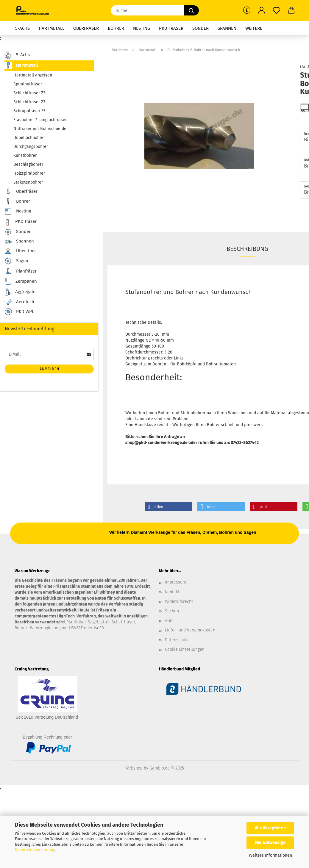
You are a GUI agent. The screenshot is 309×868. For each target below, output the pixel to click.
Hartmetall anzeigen (33, 75)
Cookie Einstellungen (185, 649)
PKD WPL (19, 312)
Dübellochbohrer (29, 138)
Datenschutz (177, 640)
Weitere (254, 28)
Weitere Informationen (270, 855)
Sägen (16, 261)
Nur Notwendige (270, 843)
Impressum (175, 582)
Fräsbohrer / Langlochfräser (40, 120)
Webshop (134, 768)
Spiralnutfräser (28, 84)
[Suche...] (191, 10)
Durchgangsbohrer (31, 147)
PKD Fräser (171, 28)
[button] (262, 10)
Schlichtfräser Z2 (29, 93)
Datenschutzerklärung (35, 850)
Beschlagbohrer (28, 164)
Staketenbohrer (28, 182)
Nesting (142, 28)
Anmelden (49, 369)
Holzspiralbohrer (29, 173)
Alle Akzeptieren (270, 828)
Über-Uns (20, 251)
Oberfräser (86, 28)
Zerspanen (21, 282)
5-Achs (22, 28)
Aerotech (19, 302)
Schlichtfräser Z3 (29, 102)
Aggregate (20, 292)
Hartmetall (51, 28)
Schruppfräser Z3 (29, 111)
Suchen (172, 611)
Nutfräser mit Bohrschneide (40, 129)
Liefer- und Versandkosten (190, 630)
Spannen (227, 28)
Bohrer (116, 28)
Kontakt (172, 592)
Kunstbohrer (25, 155)
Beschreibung (247, 249)
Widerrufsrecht (179, 602)
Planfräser (21, 271)
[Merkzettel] (277, 10)
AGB (169, 621)
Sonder (200, 28)
